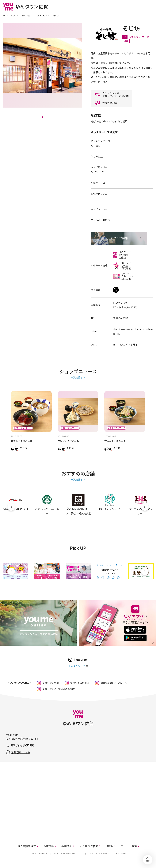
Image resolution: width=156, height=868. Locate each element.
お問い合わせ (121, 854)
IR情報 (110, 846)
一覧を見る (77, 378)
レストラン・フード (42, 16)
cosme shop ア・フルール (114, 683)
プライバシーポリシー (38, 854)
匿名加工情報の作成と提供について (68, 854)
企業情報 (49, 846)
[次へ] (145, 507)
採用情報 (67, 846)
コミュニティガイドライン (99, 854)
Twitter (116, 290)
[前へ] (11, 507)
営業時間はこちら (21, 753)
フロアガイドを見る (127, 345)
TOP (148, 860)
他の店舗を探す (27, 846)
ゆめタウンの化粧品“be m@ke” (59, 689)
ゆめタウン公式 (77, 666)
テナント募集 (129, 846)
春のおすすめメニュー (23, 441)
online (142, 7)
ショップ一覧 (25, 16)
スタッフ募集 (119, 238)
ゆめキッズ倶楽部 (80, 683)
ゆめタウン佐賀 (9, 16)
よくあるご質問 (89, 846)
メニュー (151, 7)
